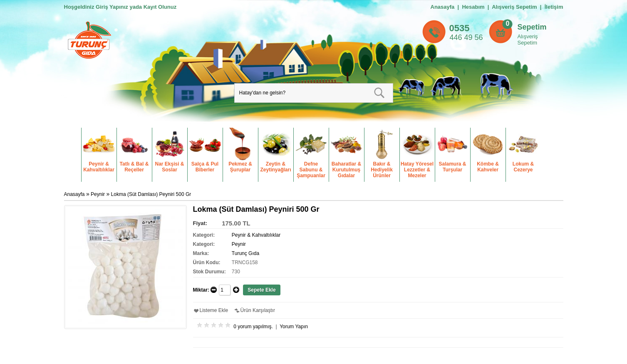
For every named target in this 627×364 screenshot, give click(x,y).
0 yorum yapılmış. (253, 327)
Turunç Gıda (245, 253)
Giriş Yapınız (112, 7)
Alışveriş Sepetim (528, 40)
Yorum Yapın (294, 327)
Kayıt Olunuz (160, 7)
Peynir (98, 194)
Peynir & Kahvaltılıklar (256, 235)
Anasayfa (443, 7)
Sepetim (532, 27)
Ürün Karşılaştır (258, 310)
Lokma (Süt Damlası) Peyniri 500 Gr (151, 194)
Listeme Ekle (214, 310)
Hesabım (473, 7)
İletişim (554, 7)
